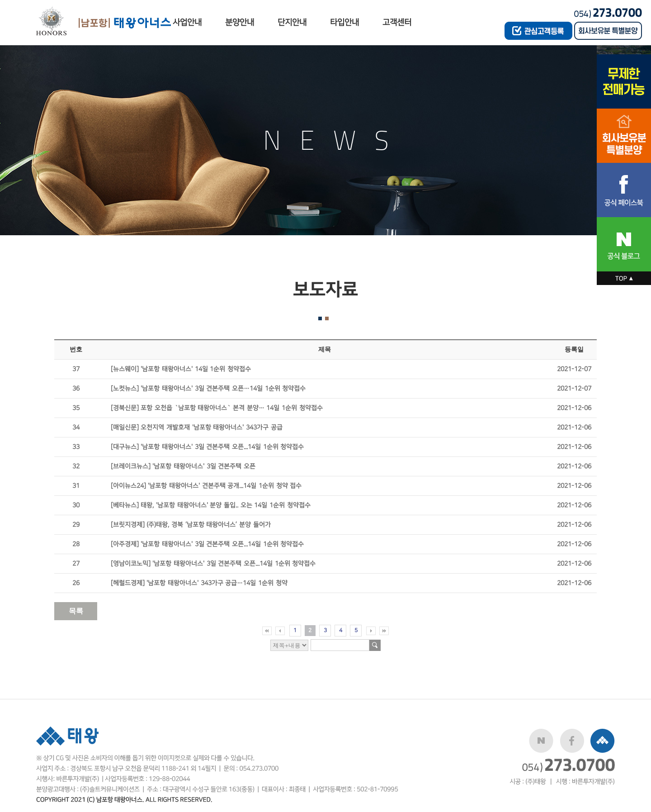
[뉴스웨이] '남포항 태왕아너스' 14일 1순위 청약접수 (181, 369)
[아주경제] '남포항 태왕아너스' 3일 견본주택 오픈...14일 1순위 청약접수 (208, 544)
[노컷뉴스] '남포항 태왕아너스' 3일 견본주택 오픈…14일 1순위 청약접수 (208, 388)
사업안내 (187, 22)
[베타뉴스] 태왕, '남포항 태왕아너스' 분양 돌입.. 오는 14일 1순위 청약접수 (211, 505)
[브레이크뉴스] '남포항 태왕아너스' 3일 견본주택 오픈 (183, 466)
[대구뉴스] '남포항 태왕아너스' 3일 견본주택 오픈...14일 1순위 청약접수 (208, 447)
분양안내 (240, 22)
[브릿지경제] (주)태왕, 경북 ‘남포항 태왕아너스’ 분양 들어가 (191, 525)
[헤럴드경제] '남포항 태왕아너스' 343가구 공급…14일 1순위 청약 (199, 583)
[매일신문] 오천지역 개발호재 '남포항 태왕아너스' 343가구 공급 (197, 427)
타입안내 (344, 22)
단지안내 (292, 22)
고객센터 (397, 22)
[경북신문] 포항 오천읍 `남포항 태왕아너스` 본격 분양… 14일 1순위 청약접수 (217, 408)
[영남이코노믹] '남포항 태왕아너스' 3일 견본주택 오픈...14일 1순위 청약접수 (213, 563)
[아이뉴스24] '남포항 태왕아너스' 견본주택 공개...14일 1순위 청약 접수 (206, 486)
